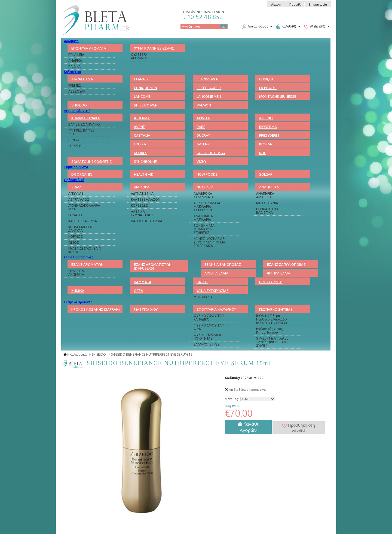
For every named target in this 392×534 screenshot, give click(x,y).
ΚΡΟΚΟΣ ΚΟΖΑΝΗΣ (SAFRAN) (96, 309)
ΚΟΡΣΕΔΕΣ (139, 205)
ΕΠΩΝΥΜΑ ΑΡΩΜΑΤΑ (89, 48)
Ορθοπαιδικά (74, 180)
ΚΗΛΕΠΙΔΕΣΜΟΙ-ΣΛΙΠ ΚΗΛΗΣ (85, 250)
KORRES (141, 153)
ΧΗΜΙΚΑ (78, 291)
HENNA (74, 140)
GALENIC (203, 144)
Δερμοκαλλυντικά (77, 111)
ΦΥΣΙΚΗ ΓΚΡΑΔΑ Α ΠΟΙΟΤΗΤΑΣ (207, 337)
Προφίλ (295, 4)
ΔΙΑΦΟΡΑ (142, 187)
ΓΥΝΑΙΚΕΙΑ (76, 55)
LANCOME (142, 96)
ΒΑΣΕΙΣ (202, 282)
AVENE (139, 127)
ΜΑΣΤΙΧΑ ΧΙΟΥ (146, 309)
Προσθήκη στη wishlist (299, 428)
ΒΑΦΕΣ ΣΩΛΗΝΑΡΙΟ (84, 124)
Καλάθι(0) (286, 27)
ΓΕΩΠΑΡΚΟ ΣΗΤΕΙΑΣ (276, 309)
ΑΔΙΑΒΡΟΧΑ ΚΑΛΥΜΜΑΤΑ (204, 195)
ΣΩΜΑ (76, 187)
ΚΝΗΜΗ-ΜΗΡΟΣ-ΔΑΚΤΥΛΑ (81, 229)
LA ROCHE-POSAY (211, 153)
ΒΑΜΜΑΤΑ (143, 282)
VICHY (201, 161)
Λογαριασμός (255, 27)
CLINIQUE (267, 79)
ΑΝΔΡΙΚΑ (75, 61)
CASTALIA (142, 135)
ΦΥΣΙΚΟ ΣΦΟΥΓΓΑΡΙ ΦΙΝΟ (209, 327)
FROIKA (140, 144)
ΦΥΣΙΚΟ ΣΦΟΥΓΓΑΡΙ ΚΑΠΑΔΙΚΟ (209, 318)
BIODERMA (268, 127)
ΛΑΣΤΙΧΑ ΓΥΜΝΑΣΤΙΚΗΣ (142, 213)
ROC (263, 153)
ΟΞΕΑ (139, 291)
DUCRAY (203, 135)
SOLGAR (266, 174)
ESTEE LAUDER (209, 88)
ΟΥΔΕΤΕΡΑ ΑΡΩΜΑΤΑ (139, 56)
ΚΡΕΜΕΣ (75, 85)
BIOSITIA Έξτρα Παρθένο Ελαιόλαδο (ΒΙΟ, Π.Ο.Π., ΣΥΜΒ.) (272, 319)
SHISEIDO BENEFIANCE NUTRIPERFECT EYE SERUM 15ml (154, 354)
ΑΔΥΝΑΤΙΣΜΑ (82, 79)
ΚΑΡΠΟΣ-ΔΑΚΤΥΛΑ (83, 221)
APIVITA (203, 118)
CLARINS (141, 79)
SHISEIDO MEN (146, 105)
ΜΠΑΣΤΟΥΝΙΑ (267, 203)
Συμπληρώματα (76, 167)
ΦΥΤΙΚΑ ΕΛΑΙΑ (279, 273)
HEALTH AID (144, 174)
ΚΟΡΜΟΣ (76, 237)
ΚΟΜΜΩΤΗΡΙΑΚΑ (86, 118)
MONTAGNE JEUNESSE (278, 96)
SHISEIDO (79, 105)
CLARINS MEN (208, 79)
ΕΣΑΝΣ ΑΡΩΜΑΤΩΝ (87, 264)
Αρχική (276, 4)
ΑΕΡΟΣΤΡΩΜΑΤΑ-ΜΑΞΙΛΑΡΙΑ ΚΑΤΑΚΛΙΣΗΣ (207, 207)
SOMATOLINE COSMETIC (91, 161)
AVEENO (266, 118)
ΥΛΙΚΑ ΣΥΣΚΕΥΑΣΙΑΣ (213, 291)
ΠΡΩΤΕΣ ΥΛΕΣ (270, 282)
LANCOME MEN (209, 96)
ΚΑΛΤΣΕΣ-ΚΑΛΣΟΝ (146, 199)
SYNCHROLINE (145, 161)
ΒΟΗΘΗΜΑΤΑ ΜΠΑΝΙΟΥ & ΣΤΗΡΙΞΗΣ (204, 229)
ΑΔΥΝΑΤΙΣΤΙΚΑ (142, 193)
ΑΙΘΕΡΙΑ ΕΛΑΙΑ (216, 273)
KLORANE (267, 144)
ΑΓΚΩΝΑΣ (76, 193)
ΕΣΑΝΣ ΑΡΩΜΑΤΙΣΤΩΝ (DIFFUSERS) (153, 266)
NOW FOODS (207, 174)
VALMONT (205, 105)
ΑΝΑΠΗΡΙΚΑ (269, 187)
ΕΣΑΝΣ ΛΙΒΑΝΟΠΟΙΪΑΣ (223, 264)
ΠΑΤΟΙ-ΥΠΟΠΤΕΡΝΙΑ (147, 221)
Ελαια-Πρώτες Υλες (79, 257)
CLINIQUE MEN (146, 88)
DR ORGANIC (82, 174)
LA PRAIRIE (268, 88)
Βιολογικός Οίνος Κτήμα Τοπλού (269, 331)
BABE (201, 127)
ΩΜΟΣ (74, 242)
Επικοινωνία (318, 4)
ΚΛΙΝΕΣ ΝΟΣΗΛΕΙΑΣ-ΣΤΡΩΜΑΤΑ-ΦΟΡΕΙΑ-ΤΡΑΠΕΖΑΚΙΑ (210, 242)
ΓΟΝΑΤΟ (75, 215)
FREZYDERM (269, 135)
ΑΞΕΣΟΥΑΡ (77, 91)
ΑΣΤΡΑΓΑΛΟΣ (79, 199)
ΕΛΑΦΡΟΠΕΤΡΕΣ (207, 344)
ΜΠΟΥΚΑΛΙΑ (203, 297)
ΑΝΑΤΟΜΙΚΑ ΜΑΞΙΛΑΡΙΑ (203, 218)
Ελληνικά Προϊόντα (78, 302)
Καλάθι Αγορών (248, 427)
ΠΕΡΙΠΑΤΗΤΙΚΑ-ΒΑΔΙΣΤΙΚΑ (268, 211)
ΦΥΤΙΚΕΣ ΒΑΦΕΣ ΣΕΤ (81, 132)
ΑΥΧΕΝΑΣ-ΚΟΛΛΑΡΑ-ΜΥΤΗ (84, 207)
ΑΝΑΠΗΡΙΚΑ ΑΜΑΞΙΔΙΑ (265, 195)
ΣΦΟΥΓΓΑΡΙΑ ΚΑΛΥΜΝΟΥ (216, 309)
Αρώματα (71, 41)
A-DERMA (142, 118)
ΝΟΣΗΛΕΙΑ (205, 187)
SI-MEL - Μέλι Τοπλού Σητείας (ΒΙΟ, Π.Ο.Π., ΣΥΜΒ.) (272, 342)
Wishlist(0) (315, 27)
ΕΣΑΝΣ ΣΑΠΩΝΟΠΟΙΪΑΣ (286, 264)
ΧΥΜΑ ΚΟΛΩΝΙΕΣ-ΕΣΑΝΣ (154, 48)
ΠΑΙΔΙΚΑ (74, 67)
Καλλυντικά (72, 72)
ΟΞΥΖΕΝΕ (76, 146)
